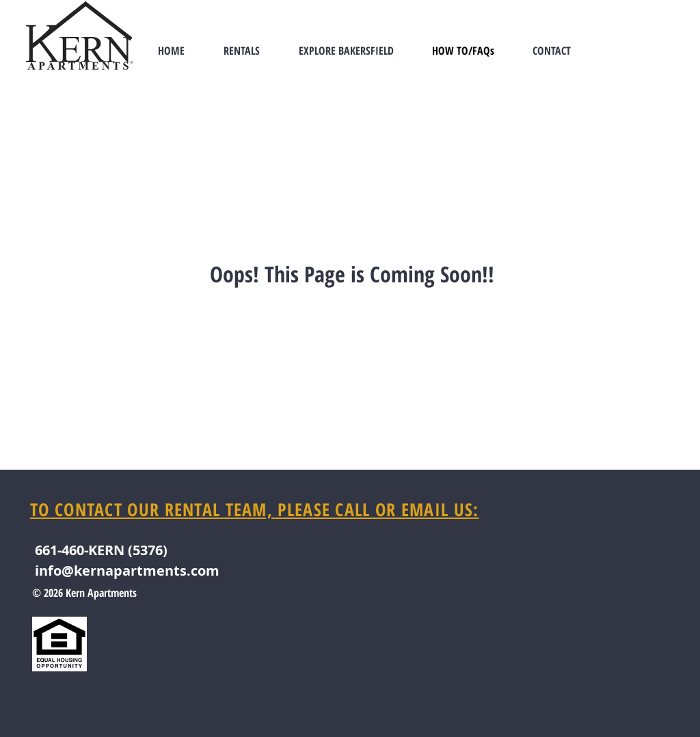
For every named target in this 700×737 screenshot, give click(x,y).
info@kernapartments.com (127, 571)
